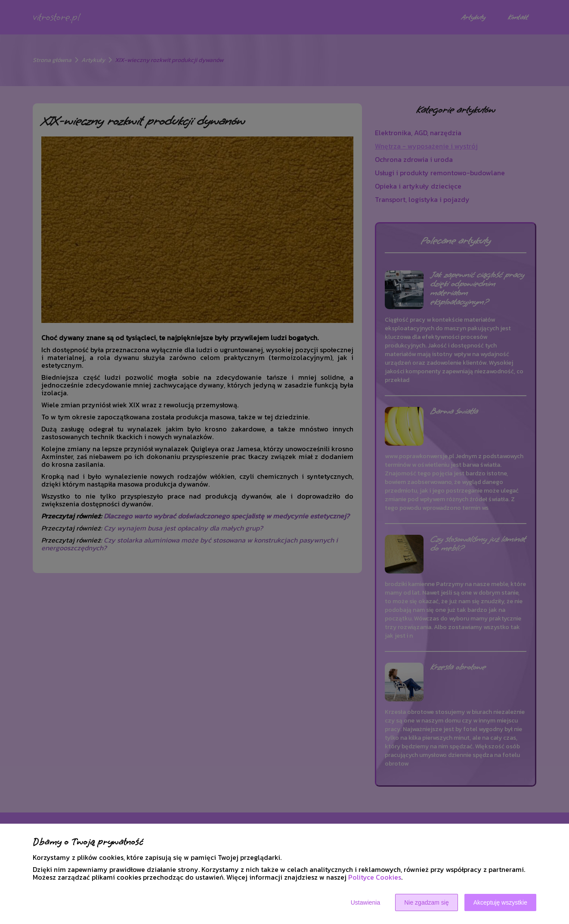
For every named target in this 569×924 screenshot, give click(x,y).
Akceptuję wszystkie (500, 902)
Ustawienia (365, 902)
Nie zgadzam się (427, 902)
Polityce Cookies (375, 877)
